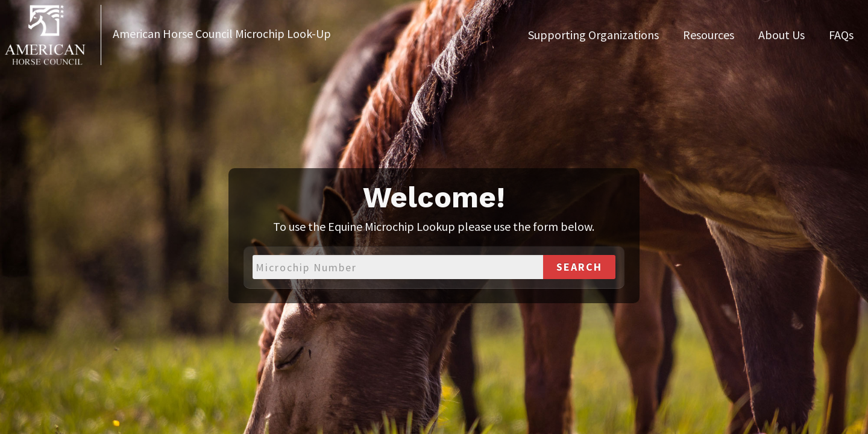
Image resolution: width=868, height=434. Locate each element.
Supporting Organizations (593, 35)
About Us (782, 35)
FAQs (841, 35)
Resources (709, 35)
